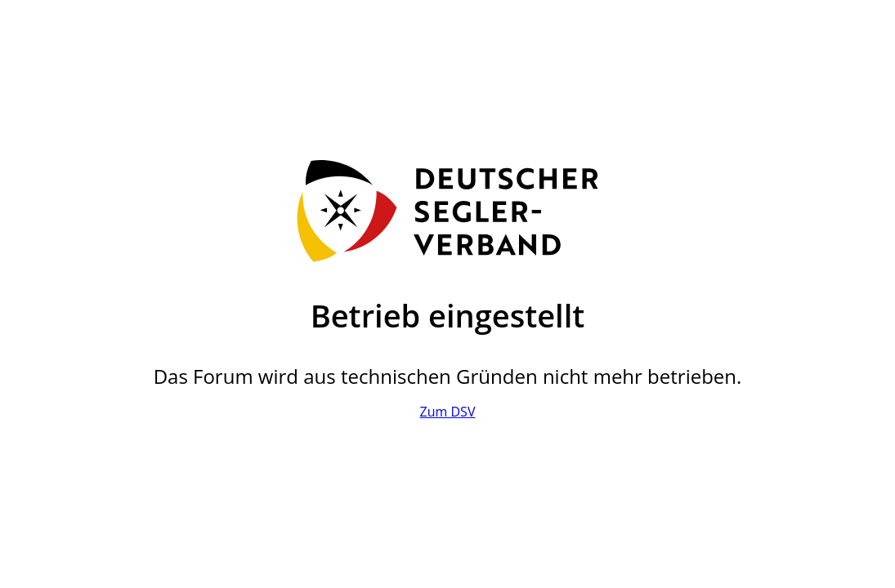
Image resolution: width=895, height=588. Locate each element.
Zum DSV (448, 412)
